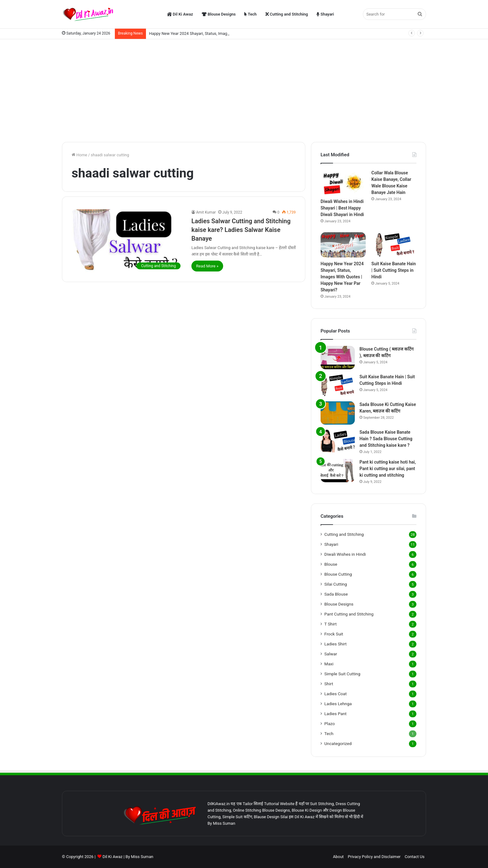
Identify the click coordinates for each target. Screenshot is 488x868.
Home (79, 155)
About (338, 857)
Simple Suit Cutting (342, 674)
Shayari (325, 14)
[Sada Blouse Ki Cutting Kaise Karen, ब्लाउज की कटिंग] (338, 413)
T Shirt (331, 624)
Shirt (329, 684)
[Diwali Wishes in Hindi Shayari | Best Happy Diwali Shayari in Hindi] (343, 182)
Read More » (207, 266)
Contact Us (415, 857)
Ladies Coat (335, 694)
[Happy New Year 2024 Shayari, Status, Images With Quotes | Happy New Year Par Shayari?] (343, 245)
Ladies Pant (335, 714)
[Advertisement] (244, 89)
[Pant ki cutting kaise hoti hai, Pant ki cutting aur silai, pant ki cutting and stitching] (338, 471)
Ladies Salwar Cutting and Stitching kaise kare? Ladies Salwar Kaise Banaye (241, 230)
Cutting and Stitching (287, 14)
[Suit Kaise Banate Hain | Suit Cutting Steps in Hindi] (394, 245)
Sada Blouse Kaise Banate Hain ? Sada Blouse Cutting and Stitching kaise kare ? (386, 439)
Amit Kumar (206, 212)
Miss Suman (142, 857)
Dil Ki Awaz (180, 14)
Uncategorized (338, 743)
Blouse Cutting (338, 574)
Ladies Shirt (335, 644)
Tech (250, 14)
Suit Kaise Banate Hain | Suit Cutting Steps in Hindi (394, 270)
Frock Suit (334, 634)
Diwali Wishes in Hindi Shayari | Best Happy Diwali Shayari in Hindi (342, 208)
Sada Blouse (336, 594)
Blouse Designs (219, 14)
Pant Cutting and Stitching (349, 614)
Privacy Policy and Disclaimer (374, 857)
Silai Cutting (336, 584)
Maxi (329, 664)
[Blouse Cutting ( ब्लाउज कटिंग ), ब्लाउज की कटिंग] (338, 358)
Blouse (331, 564)
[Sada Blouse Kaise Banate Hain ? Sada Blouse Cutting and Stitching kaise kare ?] (338, 441)
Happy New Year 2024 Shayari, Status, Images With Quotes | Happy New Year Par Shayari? (342, 277)
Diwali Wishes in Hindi (345, 554)
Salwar (331, 654)
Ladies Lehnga (338, 704)
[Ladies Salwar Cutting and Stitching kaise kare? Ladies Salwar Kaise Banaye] (128, 241)
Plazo (330, 724)
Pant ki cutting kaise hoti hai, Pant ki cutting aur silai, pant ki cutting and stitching (388, 469)
